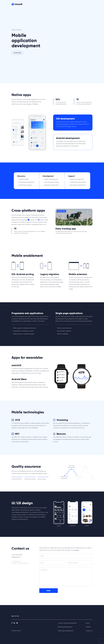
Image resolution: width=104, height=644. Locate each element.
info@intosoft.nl (16, 557)
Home (13, 30)
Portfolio (76, 5)
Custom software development (67, 623)
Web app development (65, 627)
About (69, 5)
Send (48, 591)
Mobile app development (66, 631)
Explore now (17, 53)
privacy (77, 550)
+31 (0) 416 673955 (16, 555)
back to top (15, 616)
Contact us (87, 5)
